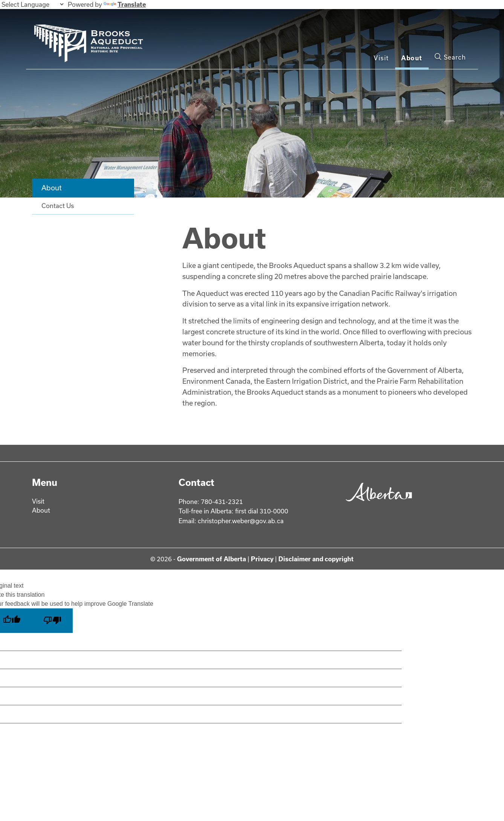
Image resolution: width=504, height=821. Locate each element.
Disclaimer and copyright (316, 559)
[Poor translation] (52, 621)
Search (450, 57)
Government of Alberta (212, 559)
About (412, 58)
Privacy (262, 559)
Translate (125, 4)
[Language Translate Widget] (32, 4)
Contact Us (58, 206)
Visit (381, 58)
